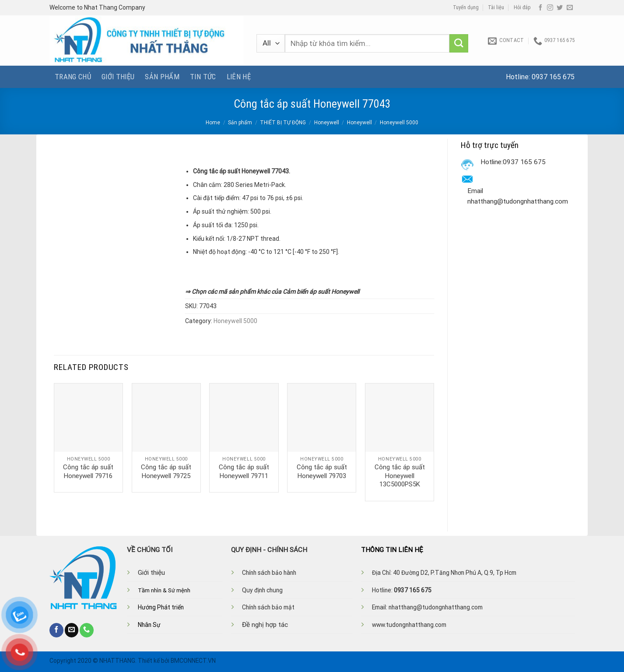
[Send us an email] (570, 8)
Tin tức (203, 77)
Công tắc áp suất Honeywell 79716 (88, 471)
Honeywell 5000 (399, 123)
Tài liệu (496, 7)
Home (213, 123)
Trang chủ (73, 77)
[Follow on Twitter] (560, 8)
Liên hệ (239, 77)
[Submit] (459, 44)
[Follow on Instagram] (550, 8)
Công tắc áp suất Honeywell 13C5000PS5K (400, 476)
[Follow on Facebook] (540, 8)
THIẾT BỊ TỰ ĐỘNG (283, 123)
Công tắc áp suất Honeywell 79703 (322, 471)
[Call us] (87, 630)
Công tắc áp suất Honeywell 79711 (244, 471)
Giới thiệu (118, 77)
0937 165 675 (553, 77)
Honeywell (327, 123)
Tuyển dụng (466, 7)
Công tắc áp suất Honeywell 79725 (166, 471)
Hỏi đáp (522, 7)
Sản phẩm (162, 77)
